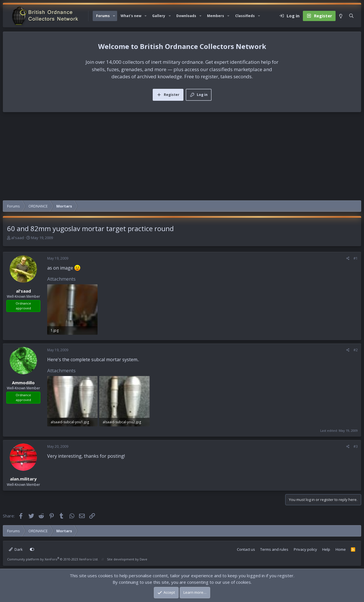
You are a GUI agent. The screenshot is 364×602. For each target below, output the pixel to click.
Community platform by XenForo (53, 559)
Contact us (246, 549)
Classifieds (245, 16)
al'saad (17, 238)
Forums (103, 16)
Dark (16, 549)
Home (341, 549)
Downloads (186, 16)
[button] (114, 16)
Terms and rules (274, 549)
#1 (356, 258)
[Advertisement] (182, 158)
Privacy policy (305, 549)
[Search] (351, 16)
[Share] (348, 258)
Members (216, 16)
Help (326, 549)
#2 (356, 350)
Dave (143, 559)
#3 (356, 446)
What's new (131, 16)
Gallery (159, 16)
